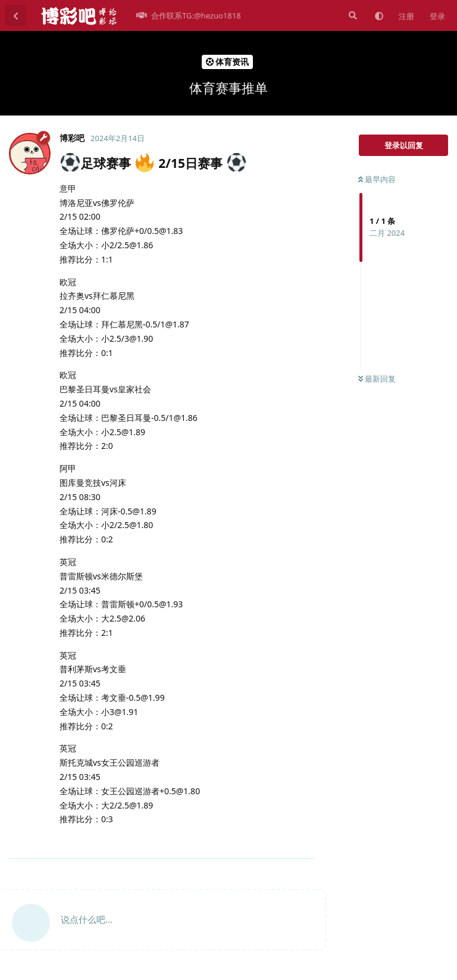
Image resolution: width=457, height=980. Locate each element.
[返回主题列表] (15, 15)
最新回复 (377, 379)
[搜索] (352, 15)
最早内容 (377, 179)
